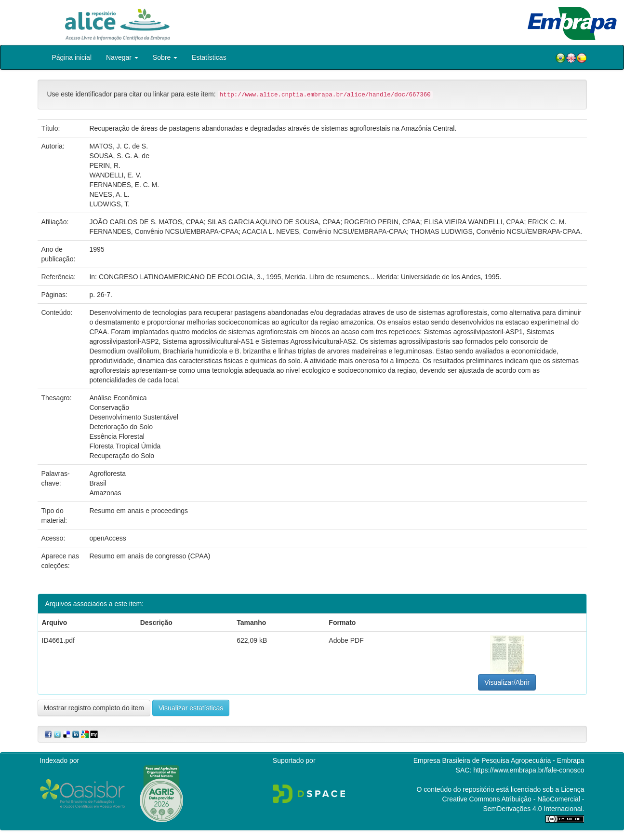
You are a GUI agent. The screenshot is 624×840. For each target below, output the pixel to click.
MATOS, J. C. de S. (119, 146)
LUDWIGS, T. (109, 204)
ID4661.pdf (59, 640)
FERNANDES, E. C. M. (124, 185)
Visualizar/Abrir (507, 682)
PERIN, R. (105, 165)
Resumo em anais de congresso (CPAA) (150, 556)
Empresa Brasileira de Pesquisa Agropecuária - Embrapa (499, 760)
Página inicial (72, 57)
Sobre (165, 57)
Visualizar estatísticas (191, 708)
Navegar (122, 57)
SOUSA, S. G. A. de (119, 156)
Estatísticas (209, 57)
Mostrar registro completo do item (94, 708)
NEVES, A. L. (109, 194)
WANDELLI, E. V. (115, 175)
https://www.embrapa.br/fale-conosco (529, 770)
